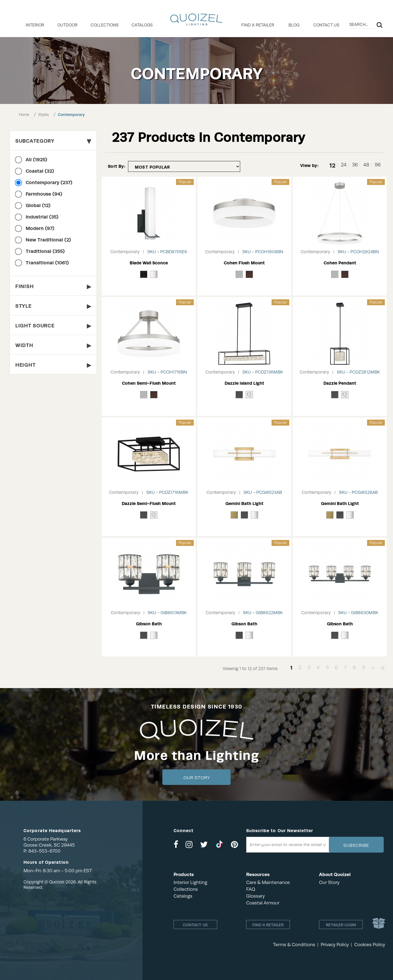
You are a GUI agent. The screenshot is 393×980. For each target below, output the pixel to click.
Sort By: (117, 166)
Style (53, 306)
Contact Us (326, 25)
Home (24, 115)
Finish (53, 286)
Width (53, 345)
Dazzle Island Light (244, 383)
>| (382, 668)
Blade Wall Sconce (149, 263)
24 (344, 165)
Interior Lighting (190, 882)
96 (378, 165)
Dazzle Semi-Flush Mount (149, 504)
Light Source (53, 326)
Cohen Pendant (340, 263)
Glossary (255, 896)
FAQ (251, 889)
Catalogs (142, 25)
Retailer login (341, 925)
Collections (186, 889)
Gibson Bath (149, 624)
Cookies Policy (370, 945)
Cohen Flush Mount (244, 263)
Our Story (197, 778)
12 (332, 165)
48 (366, 165)
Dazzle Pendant (340, 383)
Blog (294, 25)
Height (53, 365)
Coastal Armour (263, 903)
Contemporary (71, 115)
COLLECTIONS (105, 25)
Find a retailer (258, 25)
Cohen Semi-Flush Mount (149, 383)
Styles (44, 115)
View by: (309, 165)
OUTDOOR (67, 25)
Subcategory (53, 141)
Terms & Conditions (294, 945)
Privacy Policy (335, 945)
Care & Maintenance (268, 882)
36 (355, 165)
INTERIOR (35, 25)
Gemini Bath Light (244, 504)
